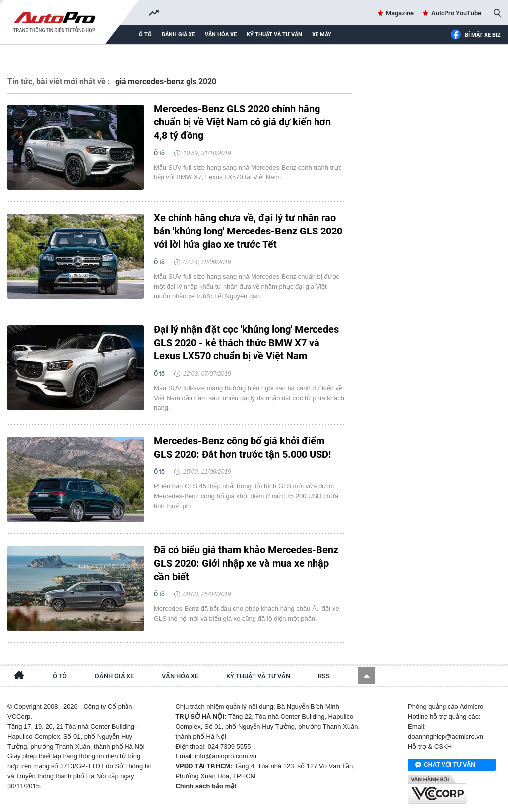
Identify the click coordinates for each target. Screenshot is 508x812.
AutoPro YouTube (456, 13)
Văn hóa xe (221, 34)
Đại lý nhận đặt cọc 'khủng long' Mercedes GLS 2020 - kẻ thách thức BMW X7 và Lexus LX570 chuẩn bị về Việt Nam (246, 343)
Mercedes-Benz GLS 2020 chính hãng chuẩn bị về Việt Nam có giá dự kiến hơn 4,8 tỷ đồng (242, 122)
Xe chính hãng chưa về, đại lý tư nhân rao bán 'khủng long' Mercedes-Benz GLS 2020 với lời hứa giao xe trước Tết (248, 231)
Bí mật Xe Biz (476, 35)
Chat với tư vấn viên (445, 765)
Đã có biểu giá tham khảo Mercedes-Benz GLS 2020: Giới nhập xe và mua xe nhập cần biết (246, 563)
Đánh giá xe (178, 34)
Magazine (400, 13)
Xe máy (322, 34)
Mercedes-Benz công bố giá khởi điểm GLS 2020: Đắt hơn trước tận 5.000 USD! (242, 447)
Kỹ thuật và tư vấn (274, 34)
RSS (324, 676)
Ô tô (145, 34)
